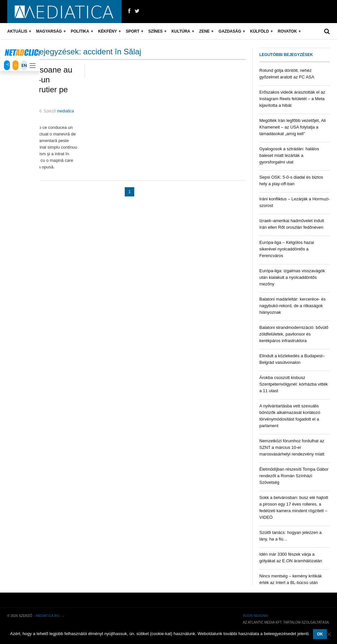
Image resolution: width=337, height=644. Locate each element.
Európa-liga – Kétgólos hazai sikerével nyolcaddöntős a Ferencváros (287, 249)
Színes (156, 31)
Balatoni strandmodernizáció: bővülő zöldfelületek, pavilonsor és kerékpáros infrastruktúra (294, 334)
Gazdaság (230, 31)
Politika (80, 31)
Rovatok (287, 31)
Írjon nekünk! (256, 616)
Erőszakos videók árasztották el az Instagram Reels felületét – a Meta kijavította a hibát (292, 99)
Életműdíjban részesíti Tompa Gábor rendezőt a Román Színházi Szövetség (294, 476)
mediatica (65, 111)
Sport (132, 31)
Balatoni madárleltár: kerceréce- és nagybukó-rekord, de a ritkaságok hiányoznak (293, 306)
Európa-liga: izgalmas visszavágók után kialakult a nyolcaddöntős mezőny (292, 277)
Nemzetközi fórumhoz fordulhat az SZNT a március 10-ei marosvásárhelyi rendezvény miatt (292, 447)
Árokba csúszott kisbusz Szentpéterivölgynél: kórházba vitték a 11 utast (294, 384)
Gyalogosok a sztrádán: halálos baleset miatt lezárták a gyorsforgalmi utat (289, 155)
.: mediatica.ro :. (48, 616)
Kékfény (107, 31)
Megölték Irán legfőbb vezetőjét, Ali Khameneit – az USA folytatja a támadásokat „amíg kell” (293, 127)
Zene (204, 31)
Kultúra (181, 31)
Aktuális (17, 31)
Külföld (259, 31)
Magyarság (49, 31)
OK (320, 634)
